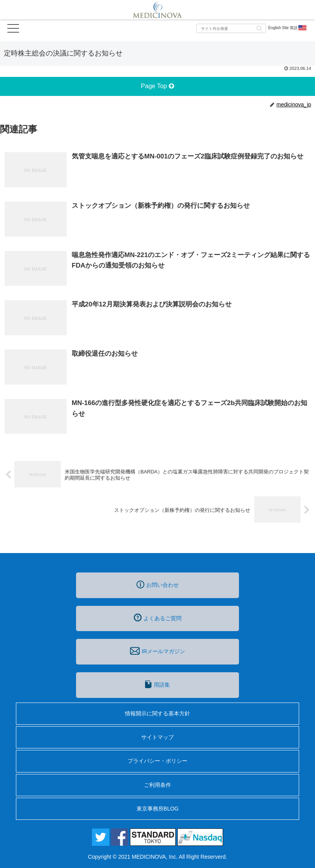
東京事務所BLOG (158, 809)
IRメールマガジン (157, 651)
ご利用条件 (157, 785)
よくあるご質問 (158, 618)
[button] (259, 28)
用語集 (157, 684)
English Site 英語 (288, 28)
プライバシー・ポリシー (157, 761)
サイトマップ (157, 737)
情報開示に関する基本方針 (157, 713)
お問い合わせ (158, 584)
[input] (231, 28)
